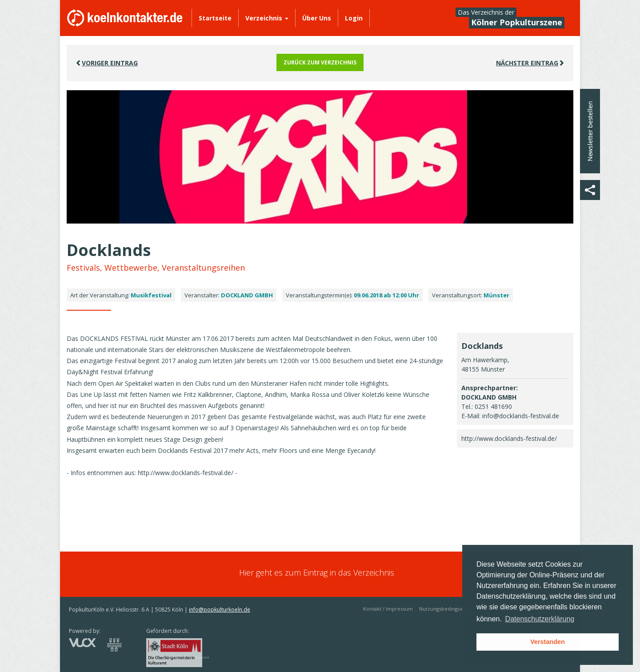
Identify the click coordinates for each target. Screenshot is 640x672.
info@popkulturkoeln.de (220, 610)
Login (354, 18)
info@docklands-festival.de (521, 416)
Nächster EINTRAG (530, 63)
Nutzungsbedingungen (446, 609)
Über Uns (317, 18)
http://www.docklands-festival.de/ (509, 438)
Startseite (215, 18)
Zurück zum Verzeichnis (320, 62)
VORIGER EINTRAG (107, 63)
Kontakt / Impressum (388, 609)
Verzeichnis (267, 18)
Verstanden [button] (548, 642)
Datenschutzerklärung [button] (540, 619)
